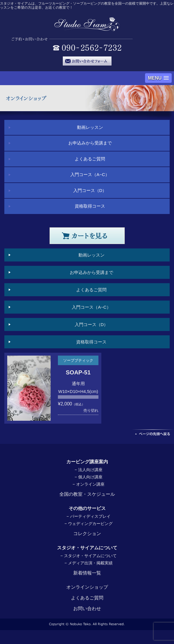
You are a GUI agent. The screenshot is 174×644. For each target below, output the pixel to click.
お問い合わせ (87, 609)
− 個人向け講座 (88, 477)
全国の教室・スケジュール (87, 494)
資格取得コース (90, 206)
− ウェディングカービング (88, 524)
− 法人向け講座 (88, 470)
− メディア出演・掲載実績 (88, 563)
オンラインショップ (87, 587)
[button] (158, 78)
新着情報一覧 (87, 573)
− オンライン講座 (88, 484)
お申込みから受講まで (90, 143)
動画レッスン (90, 127)
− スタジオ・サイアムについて (88, 556)
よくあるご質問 (90, 159)
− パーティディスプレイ (88, 516)
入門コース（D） (90, 190)
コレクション (87, 534)
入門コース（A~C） (90, 174)
